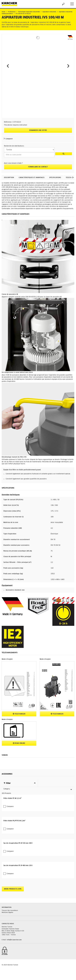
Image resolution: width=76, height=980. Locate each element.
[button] (8, 66)
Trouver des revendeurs (10, 906)
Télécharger (19, 714)
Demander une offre (38, 130)
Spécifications (55, 178)
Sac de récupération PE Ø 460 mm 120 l (18, 861)
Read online (19, 743)
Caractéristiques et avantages (32, 178)
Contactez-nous (8, 919)
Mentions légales (7, 908)
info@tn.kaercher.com (14, 935)
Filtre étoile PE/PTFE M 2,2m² (14, 816)
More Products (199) (13, 884)
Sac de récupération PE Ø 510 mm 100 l (18, 839)
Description (9, 178)
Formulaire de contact (38, 167)
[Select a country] (29, 150)
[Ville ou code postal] (29, 155)
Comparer (9, 139)
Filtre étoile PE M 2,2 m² (12, 794)
